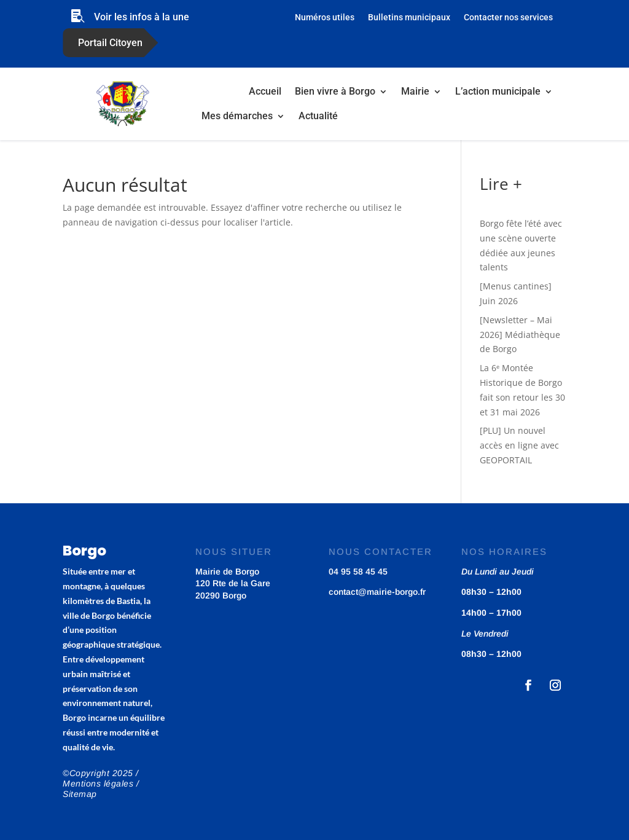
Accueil (265, 91)
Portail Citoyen (110, 43)
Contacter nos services (508, 18)
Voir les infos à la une (142, 17)
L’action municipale (498, 91)
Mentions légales (98, 783)
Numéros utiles (325, 18)
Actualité (318, 116)
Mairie (415, 91)
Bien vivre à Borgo (335, 91)
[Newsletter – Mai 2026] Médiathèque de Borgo (520, 335)
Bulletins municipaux (409, 18)
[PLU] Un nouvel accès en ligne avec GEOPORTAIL (519, 445)
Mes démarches (237, 116)
